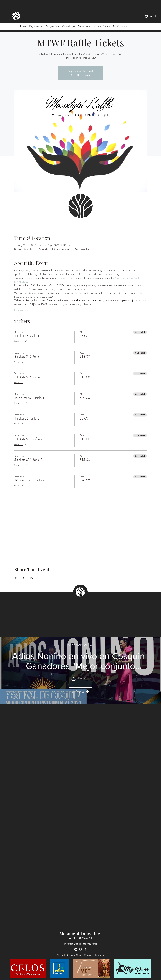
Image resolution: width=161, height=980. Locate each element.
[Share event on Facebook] (16, 578)
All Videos (80, 691)
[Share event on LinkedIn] (31, 578)
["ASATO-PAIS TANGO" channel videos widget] (80, 671)
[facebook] (156, 16)
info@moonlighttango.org (80, 944)
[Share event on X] (24, 578)
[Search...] (131, 26)
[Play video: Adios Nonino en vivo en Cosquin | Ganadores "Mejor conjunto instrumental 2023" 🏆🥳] (81, 678)
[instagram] (151, 16)
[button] (84, 26)
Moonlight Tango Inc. (80, 933)
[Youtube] (146, 16)
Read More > (21, 310)
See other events (81, 75)
